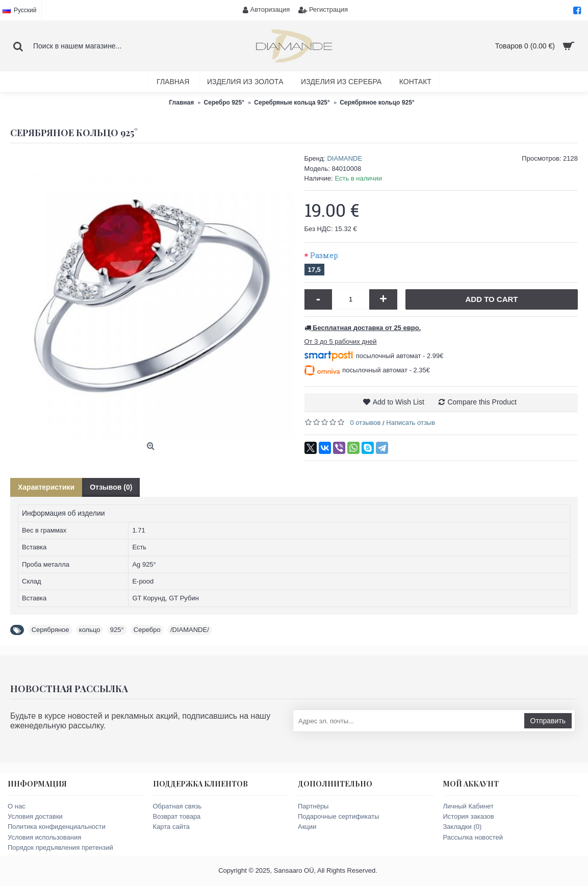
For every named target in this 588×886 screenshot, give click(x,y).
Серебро (147, 630)
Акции (307, 827)
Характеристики (46, 487)
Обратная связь (177, 806)
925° (117, 630)
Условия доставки (35, 816)
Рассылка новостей (473, 837)
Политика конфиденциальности (57, 827)
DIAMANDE (344, 158)
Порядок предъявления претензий (60, 847)
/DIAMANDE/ (190, 630)
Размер (324, 255)
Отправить (548, 721)
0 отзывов (366, 423)
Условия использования (44, 837)
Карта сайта (171, 827)
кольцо (90, 630)
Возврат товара (177, 816)
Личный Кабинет (468, 806)
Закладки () (463, 827)
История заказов (469, 816)
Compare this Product (482, 402)
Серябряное (50, 630)
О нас (17, 806)
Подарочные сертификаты (338, 816)
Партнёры (313, 806)
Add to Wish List (399, 402)
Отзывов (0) (111, 487)
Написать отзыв (411, 423)
